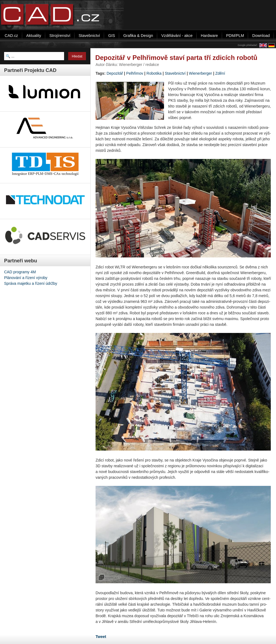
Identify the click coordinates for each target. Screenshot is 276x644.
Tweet (101, 637)
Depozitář (115, 73)
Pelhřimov (135, 73)
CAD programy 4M (20, 272)
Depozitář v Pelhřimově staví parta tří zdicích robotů (176, 58)
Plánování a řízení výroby (26, 278)
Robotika (154, 73)
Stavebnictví (175, 73)
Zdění (220, 73)
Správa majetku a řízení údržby (31, 283)
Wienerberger (201, 73)
